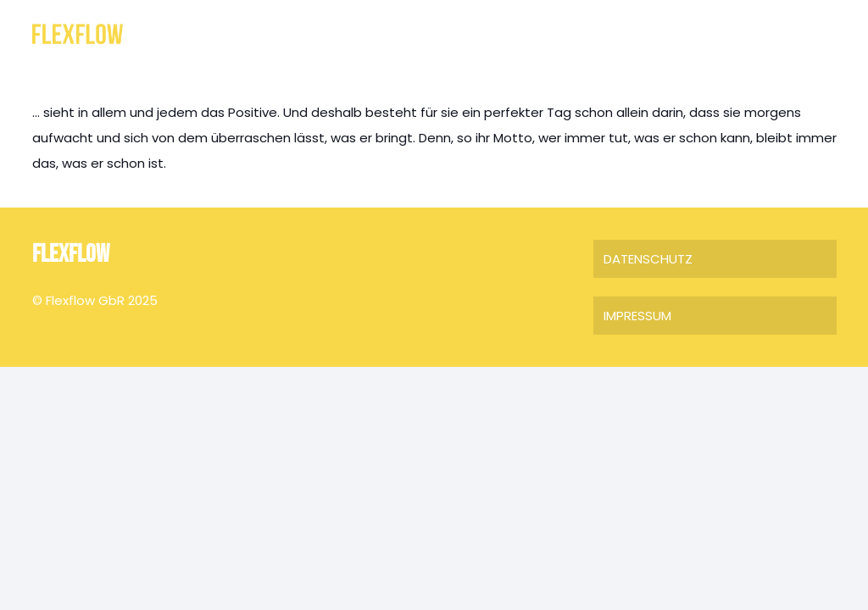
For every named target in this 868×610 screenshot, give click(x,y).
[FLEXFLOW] (78, 34)
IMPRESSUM (637, 316)
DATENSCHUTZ (648, 259)
